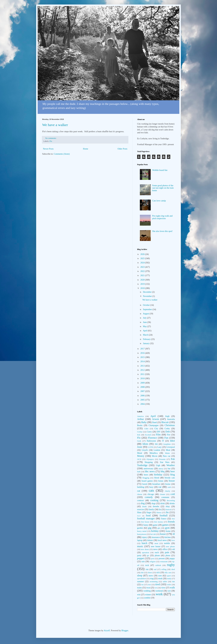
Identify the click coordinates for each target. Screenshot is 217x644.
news (155, 549)
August (146, 314)
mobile (167, 543)
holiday (155, 531)
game (155, 525)
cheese (140, 494)
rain (143, 562)
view (163, 588)
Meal (168, 450)
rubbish (158, 565)
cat (139, 491)
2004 (143, 404)
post (153, 559)
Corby (167, 429)
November (148, 296)
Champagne (153, 425)
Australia (171, 419)
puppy (172, 558)
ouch (157, 552)
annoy (161, 469)
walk (172, 588)
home (168, 531)
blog (173, 475)
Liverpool (171, 447)
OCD (139, 459)
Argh (167, 416)
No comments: (51, 138)
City (156, 429)
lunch (144, 543)
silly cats (168, 573)
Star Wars (165, 462)
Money (141, 456)
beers (146, 475)
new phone (170, 547)
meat (156, 543)
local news (162, 540)
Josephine (167, 444)
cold (173, 494)
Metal (140, 453)
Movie (155, 456)
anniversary (148, 469)
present (162, 558)
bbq (163, 471)
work (159, 594)
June (145, 322)
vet (156, 588)
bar (169, 469)
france (164, 519)
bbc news (150, 471)
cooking (154, 500)
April (145, 331)
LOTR (150, 447)
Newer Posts (48, 149)
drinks (172, 503)
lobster (150, 540)
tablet (165, 582)
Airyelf (107, 631)
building (141, 487)
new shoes (145, 549)
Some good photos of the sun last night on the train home (163, 188)
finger (149, 512)
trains (139, 588)
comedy (149, 497)
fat (160, 509)
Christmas (170, 425)
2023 (143, 267)
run (147, 569)
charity (167, 491)
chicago (151, 494)
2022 (143, 271)
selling (164, 569)
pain (167, 552)
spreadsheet (142, 579)
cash (169, 487)
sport (169, 576)
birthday (158, 475)
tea (142, 585)
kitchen (168, 537)
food (148, 515)
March (146, 335)
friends (171, 522)
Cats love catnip (159, 201)
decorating (171, 501)
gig (150, 528)
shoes (150, 573)
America (140, 416)
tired (158, 584)
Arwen (156, 419)
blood (157, 478)
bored (145, 484)
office (165, 549)
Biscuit (165, 422)
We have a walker (55, 125)
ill (174, 534)
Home (86, 149)
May (145, 326)
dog (143, 503)
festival (168, 510)
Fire (169, 435)
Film (158, 435)
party (139, 555)
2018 (143, 288)
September (148, 309)
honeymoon (142, 534)
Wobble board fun (160, 170)
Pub (173, 459)
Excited (148, 435)
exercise (141, 509)
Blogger (125, 631)
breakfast (156, 484)
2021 (143, 275)
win (139, 595)
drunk (144, 507)
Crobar (140, 432)
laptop (140, 540)
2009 (143, 383)
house (163, 534)
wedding (147, 591)
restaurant (164, 562)
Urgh (158, 465)
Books (140, 425)
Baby (144, 422)
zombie (147, 598)
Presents (162, 459)
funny (146, 525)
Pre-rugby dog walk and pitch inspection (162, 217)
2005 (143, 400)
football (164, 515)
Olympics (150, 459)
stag (152, 579)
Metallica (154, 453)
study (169, 579)
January (146, 343)
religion (153, 562)
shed (173, 569)
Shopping (149, 462)
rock (147, 565)
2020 (143, 280)
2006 (143, 396)
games (166, 525)
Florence (152, 438)
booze (172, 481)
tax (174, 582)
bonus (161, 481)
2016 (143, 353)
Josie (140, 447)
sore (160, 576)
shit (142, 573)
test (149, 585)
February (147, 339)
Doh (168, 432)
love (173, 540)
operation (146, 553)
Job (156, 444)
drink (163, 503)
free (173, 519)
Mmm (167, 453)
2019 (143, 284)
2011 (143, 374)
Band (154, 422)
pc (148, 555)
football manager (146, 518)
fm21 (139, 516)
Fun (166, 438)
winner (148, 595)
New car (167, 456)
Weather (171, 465)
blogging (146, 478)
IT (163, 441)
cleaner (162, 494)
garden (140, 528)
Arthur (141, 419)
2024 (143, 263)
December (147, 292)
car (160, 487)
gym (167, 528)
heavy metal (142, 531)
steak (160, 579)
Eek (139, 435)
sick (158, 572)
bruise (168, 484)
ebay (168, 506)
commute (165, 497)
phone (157, 555)
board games (147, 481)
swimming (154, 582)
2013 (143, 366)
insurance (156, 537)
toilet (169, 585)
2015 (143, 357)
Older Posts (122, 149)
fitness (159, 513)
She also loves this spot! (162, 231)
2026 (143, 254)
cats (151, 491)
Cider (146, 429)
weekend (159, 591)
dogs (154, 503)
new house (156, 546)
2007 (143, 391)
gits (159, 528)
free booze (145, 522)
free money (159, 522)
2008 (143, 387)
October (147, 305)
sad (155, 569)
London (157, 450)
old (173, 549)
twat (148, 588)
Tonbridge (142, 465)
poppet (141, 558)
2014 (143, 361)
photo (168, 555)
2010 (143, 378)
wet (169, 591)
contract (141, 500)
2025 (143, 258)
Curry (149, 432)
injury (145, 537)
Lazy (159, 447)
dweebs (156, 506)
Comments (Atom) (62, 154)
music (140, 546)
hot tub (153, 534)
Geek (139, 441)
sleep (140, 575)
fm (167, 512)
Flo (51, 141)
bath (139, 472)
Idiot (172, 441)
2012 (143, 370)
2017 (143, 349)
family (151, 509)
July (145, 318)
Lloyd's (145, 450)
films (139, 512)
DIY (159, 432)
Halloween (151, 441)
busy (151, 487)
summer (141, 582)
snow (151, 576)
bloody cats (170, 478)
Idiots (145, 444)
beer (173, 471)
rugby (171, 565)
